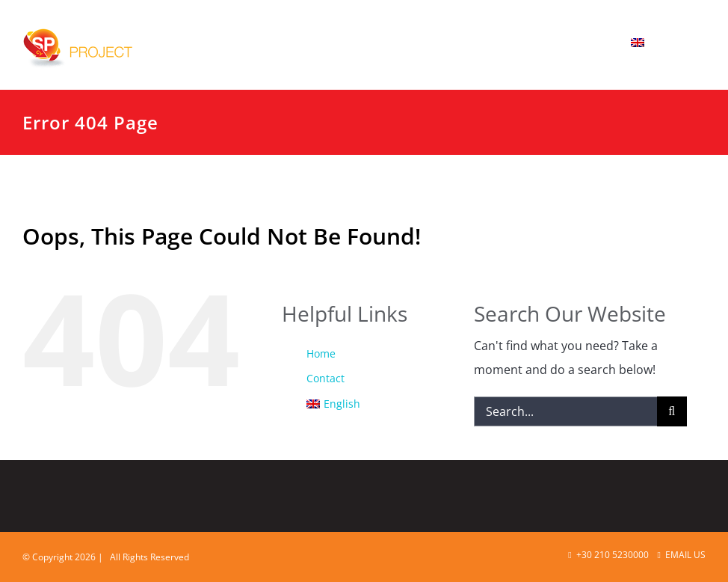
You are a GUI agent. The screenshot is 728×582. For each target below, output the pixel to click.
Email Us (682, 555)
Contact (326, 378)
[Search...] (565, 411)
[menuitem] (659, 42)
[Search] (672, 411)
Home (321, 353)
